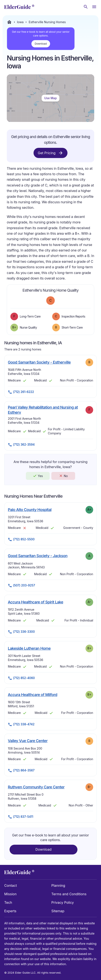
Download (41, 44)
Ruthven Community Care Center (36, 787)
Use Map (50, 98)
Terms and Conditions (69, 894)
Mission (10, 894)
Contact (11, 885)
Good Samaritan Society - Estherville (39, 362)
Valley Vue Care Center (28, 741)
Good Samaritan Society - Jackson (38, 556)
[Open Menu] (94, 7)
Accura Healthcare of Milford (33, 695)
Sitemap (58, 911)
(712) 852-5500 (21, 539)
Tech (8, 902)
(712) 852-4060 (21, 678)
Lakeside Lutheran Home (29, 648)
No (63, 476)
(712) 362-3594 (21, 445)
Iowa (20, 22)
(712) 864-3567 (21, 771)
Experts (10, 911)
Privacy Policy (63, 902)
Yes (38, 476)
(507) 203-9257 (21, 586)
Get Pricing (50, 153)
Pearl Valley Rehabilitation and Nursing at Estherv (43, 410)
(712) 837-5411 (20, 817)
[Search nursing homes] (86, 7)
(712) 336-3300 (21, 632)
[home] (19, 7)
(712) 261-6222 (21, 392)
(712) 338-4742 (21, 724)
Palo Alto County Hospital (30, 510)
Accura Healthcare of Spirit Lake (36, 602)
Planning (58, 885)
